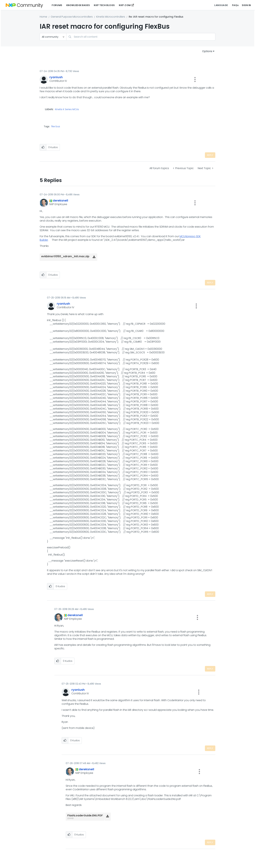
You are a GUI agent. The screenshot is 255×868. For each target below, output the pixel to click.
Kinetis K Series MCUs (67, 109)
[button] (195, 80)
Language (221, 5)
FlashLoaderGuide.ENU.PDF (85, 815)
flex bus (56, 126)
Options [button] (207, 51)
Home (43, 17)
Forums (57, 5)
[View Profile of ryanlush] (56, 77)
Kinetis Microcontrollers (111, 17)
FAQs (235, 5)
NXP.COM (125, 5)
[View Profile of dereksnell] (60, 200)
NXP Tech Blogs (104, 5)
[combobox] (141, 37)
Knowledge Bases (78, 5)
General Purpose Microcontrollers (72, 17)
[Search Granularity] (53, 37)
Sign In (246, 5)
